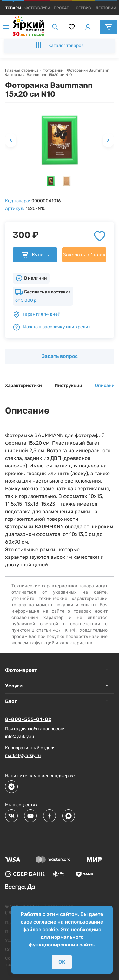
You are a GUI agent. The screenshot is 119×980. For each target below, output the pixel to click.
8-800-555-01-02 (28, 719)
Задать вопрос (60, 356)
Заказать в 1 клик (84, 255)
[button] (51, 181)
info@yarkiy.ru (20, 736)
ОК (62, 962)
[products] (13, 8)
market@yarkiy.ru (23, 755)
